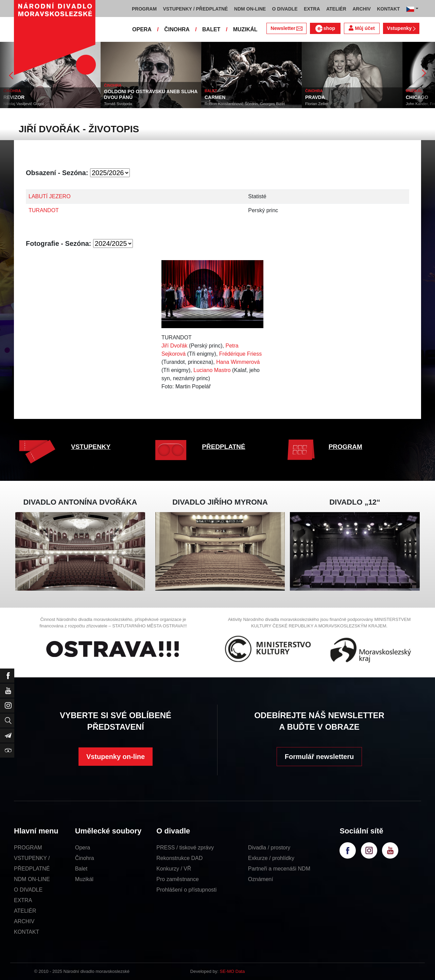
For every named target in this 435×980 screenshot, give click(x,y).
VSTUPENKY (91, 447)
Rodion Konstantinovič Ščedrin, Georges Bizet (245, 104)
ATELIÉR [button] (336, 9)
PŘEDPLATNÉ (223, 447)
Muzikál (84, 879)
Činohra (85, 858)
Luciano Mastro (212, 370)
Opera (83, 848)
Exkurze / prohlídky (271, 858)
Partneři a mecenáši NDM (279, 869)
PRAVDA (315, 97)
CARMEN (215, 97)
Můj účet (362, 28)
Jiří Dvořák (174, 346)
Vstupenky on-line (116, 757)
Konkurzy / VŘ (174, 869)
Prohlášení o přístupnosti (186, 890)
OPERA (142, 29)
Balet (81, 869)
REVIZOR (14, 97)
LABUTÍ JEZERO (50, 196)
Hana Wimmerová (238, 362)
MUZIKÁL (245, 29)
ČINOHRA (177, 29)
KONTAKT (27, 932)
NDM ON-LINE (32, 879)
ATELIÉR (25, 911)
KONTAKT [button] (388, 9)
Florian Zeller (317, 104)
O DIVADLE (28, 890)
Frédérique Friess (240, 354)
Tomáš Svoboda (118, 104)
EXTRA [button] (312, 9)
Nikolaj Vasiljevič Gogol (24, 104)
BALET (211, 29)
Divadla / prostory (269, 848)
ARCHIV (24, 921)
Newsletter (286, 28)
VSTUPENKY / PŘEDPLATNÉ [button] (196, 9)
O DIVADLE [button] (285, 9)
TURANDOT (44, 210)
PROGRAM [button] (144, 9)
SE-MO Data (232, 971)
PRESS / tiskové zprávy (185, 848)
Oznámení (261, 879)
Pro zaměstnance (178, 879)
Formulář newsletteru (319, 757)
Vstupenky (401, 28)
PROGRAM (345, 447)
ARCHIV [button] (362, 9)
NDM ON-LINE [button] (250, 9)
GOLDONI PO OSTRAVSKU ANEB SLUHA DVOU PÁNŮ (151, 94)
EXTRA (23, 900)
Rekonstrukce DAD (179, 858)
